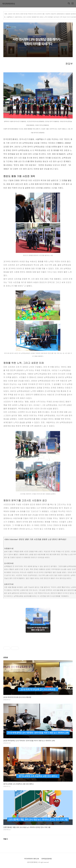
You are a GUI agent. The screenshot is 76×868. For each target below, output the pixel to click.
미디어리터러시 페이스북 (32, 859)
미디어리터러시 (9, 4)
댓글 (6, 839)
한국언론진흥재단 (47, 859)
